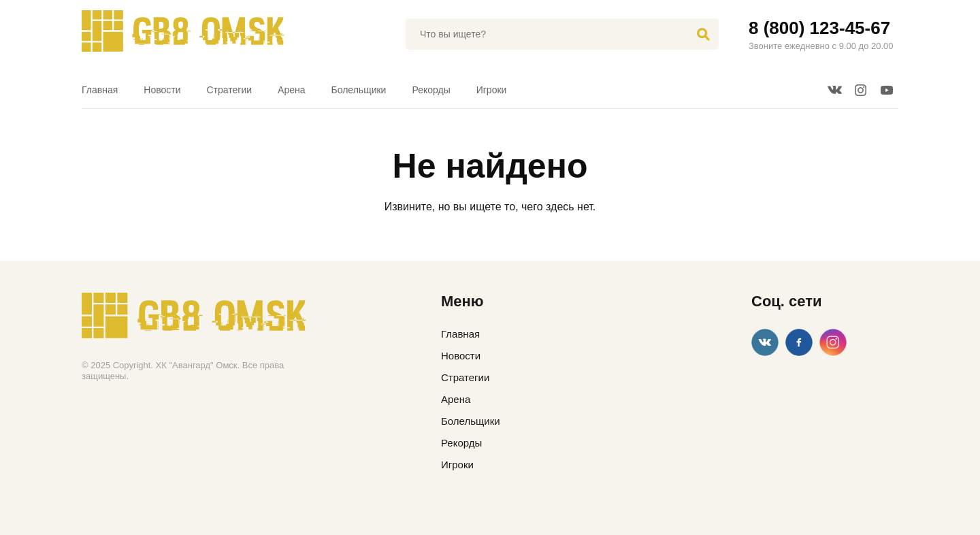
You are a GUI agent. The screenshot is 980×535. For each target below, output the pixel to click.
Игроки (492, 90)
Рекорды (431, 90)
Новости (162, 90)
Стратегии (230, 90)
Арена (291, 90)
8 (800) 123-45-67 (819, 28)
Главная (100, 90)
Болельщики (359, 90)
